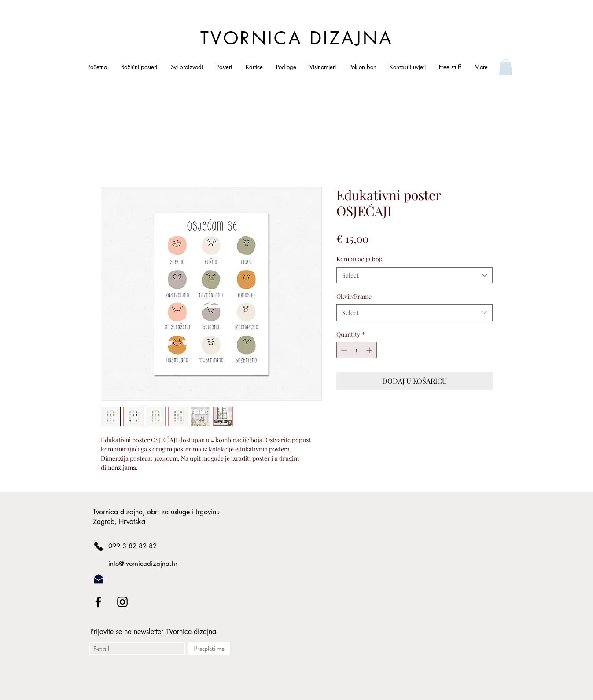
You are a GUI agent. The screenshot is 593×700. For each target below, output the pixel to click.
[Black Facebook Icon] (98, 602)
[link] (506, 67)
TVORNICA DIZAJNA (297, 38)
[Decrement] (343, 350)
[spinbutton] (357, 350)
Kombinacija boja (360, 259)
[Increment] (370, 350)
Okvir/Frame (354, 296)
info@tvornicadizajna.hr (143, 563)
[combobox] (414, 275)
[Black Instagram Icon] (122, 602)
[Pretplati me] (209, 649)
